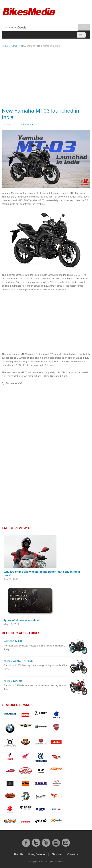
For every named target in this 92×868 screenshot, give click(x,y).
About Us (18, 854)
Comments (28, 124)
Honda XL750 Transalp (19, 661)
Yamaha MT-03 (13, 641)
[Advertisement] (46, 77)
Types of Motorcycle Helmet (22, 620)
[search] (38, 28)
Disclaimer (57, 854)
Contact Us (73, 854)
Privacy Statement (37, 854)
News (14, 46)
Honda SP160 (13, 681)
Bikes (5, 46)
